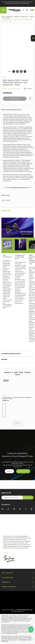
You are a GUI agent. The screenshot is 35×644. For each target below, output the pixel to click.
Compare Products (27, 10)
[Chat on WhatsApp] (31, 629)
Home (3, 17)
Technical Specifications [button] (17, 354)
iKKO (4, 77)
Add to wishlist (30, 99)
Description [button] (17, 211)
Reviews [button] (17, 359)
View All (17, 423)
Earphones (9, 17)
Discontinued (15, 99)
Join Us (9, 471)
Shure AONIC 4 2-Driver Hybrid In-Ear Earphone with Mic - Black (17, 398)
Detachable (6, 18)
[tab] (17, 211)
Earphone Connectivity (21, 17)
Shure (4, 395)
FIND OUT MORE (23, 471)
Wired (32, 17)
